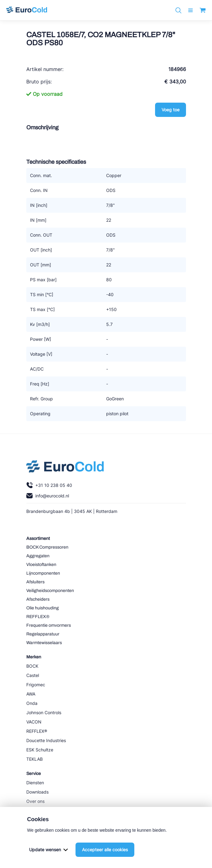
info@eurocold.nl (48, 496)
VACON (34, 722)
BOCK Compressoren (47, 547)
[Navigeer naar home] (27, 10)
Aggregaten (38, 556)
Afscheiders (38, 599)
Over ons (35, 801)
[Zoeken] (178, 10)
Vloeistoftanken (41, 565)
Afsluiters (35, 582)
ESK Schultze (40, 750)
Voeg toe (171, 110)
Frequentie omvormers (49, 625)
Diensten (35, 783)
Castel (33, 675)
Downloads (37, 792)
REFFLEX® (38, 617)
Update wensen (48, 850)
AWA (31, 694)
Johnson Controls (44, 712)
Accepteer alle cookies (105, 850)
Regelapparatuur (43, 634)
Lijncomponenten (43, 573)
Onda (32, 703)
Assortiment (38, 539)
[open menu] (190, 10)
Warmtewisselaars (44, 643)
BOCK (32, 666)
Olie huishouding (43, 608)
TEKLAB (35, 759)
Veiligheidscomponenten (50, 591)
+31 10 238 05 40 (49, 485)
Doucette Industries (46, 740)
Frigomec (36, 685)
